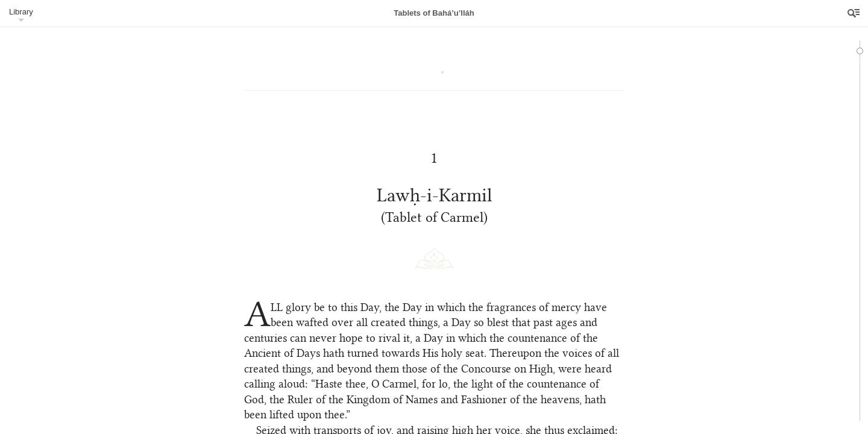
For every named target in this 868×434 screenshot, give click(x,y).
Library (21, 12)
